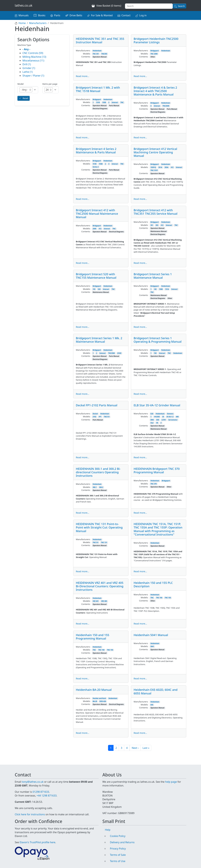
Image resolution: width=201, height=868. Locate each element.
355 (157, 225)
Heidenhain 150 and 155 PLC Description (153, 584)
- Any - (26, 49)
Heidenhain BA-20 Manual (94, 690)
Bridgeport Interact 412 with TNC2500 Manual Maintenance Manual (97, 214)
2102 (94, 417)
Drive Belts (76, 15)
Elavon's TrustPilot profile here (37, 842)
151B (98, 102)
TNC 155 (168, 598)
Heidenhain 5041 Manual (151, 635)
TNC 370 (153, 484)
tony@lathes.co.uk (33, 782)
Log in (143, 15)
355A (166, 167)
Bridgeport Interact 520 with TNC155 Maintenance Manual (96, 276)
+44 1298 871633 (47, 796)
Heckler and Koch (99, 698)
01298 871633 (41, 792)
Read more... (83, 76)
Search (181, 6)
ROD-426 (103, 701)
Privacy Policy (118, 849)
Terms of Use (118, 861)
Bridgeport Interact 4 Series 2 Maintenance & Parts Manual (96, 150)
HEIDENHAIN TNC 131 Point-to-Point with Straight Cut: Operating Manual (99, 527)
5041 (152, 646)
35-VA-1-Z (170, 417)
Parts (57, 15)
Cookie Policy (118, 836)
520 (99, 289)
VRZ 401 (96, 601)
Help (108, 830)
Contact (126, 15)
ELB (152, 414)
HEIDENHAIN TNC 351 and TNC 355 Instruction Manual (100, 40)
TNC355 (104, 54)
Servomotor (173, 420)
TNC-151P (154, 170)
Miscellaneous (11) (33, 61)
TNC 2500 (154, 54)
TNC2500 (166, 106)
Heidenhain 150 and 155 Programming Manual (92, 637)
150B (161, 289)
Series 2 (96, 167)
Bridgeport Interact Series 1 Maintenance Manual (153, 276)
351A (160, 167)
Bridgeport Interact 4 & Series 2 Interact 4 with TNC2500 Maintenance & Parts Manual (155, 91)
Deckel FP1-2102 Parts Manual (97, 405)
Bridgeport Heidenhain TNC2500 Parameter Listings (156, 40)
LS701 (164, 420)
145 (155, 289)
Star (152, 423)
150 (155, 353)
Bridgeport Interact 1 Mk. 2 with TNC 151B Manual (98, 89)
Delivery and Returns (122, 842)
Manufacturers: (83, 50)
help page (171, 782)
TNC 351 (96, 54)
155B (104, 102)
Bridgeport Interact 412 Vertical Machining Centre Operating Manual (155, 152)
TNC (122, 102)
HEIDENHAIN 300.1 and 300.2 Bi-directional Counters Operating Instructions (98, 472)
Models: (87, 54)
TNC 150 (159, 598)
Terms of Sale (118, 855)
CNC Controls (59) (33, 53)
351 (152, 225)
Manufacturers (38, 23)
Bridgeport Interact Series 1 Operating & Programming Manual (158, 340)
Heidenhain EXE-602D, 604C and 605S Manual (156, 691)
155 (94, 289)
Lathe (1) (28, 72)
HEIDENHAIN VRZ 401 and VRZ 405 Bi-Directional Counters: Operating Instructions (100, 586)
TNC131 (107, 417)
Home (22, 23)
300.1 (95, 487)
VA (157, 423)
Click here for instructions (30, 814)
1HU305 (157, 417)
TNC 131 (104, 543)
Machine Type (24, 45)
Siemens (170, 414)
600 (177, 417)
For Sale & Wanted (102, 15)
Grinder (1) (29, 68)
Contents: (86, 57)
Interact (115, 102)
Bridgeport (155, 51)
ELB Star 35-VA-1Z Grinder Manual (157, 405)
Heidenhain (97, 51)
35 (163, 417)
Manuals (24, 15)
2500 (94, 229)
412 (172, 167)
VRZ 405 (104, 601)
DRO (152, 420)
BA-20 (95, 701)
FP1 (100, 417)
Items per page (50, 84)
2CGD (119, 353)
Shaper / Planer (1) (33, 76)
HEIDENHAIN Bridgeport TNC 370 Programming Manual (157, 470)
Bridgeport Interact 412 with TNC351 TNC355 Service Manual (156, 212)
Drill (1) (27, 64)
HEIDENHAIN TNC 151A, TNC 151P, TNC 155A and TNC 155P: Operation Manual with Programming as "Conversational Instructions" (158, 529)
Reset (25, 98)
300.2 (101, 487)
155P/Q (153, 167)
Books (42, 15)
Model (20, 84)
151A (167, 289)
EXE (158, 420)
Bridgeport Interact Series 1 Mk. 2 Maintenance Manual (99, 340)
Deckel (95, 414)
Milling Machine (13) (34, 57)
